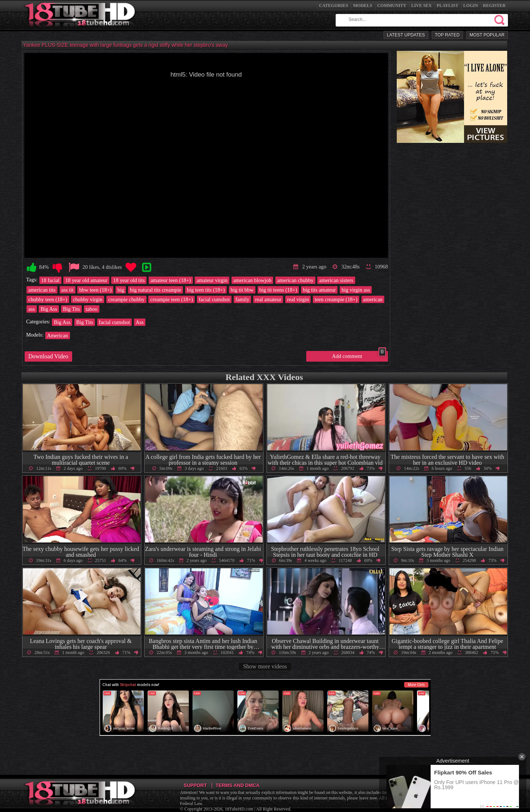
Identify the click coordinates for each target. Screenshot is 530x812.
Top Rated (447, 35)
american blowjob (252, 280)
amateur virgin (212, 280)
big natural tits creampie (156, 290)
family (243, 299)
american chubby (295, 280)
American (58, 335)
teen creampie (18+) (336, 299)
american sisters (336, 280)
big (121, 290)
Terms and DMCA (238, 785)
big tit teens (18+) (278, 290)
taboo (92, 309)
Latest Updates (406, 35)
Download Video (48, 356)
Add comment (359, 355)
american (373, 299)
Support (195, 785)
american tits (42, 290)
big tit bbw (242, 290)
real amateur (268, 299)
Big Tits (71, 309)
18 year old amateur (86, 280)
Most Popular (487, 35)
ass (32, 309)
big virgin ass (356, 290)
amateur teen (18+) (171, 280)
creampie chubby (126, 299)
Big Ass (49, 309)
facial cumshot (214, 299)
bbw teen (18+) (95, 290)
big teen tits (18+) (206, 290)
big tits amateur (319, 290)
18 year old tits (129, 280)
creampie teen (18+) (172, 299)
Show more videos (265, 666)
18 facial (50, 280)
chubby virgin (88, 299)
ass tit (68, 290)
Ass (140, 322)
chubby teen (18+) (48, 299)
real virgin (298, 299)
